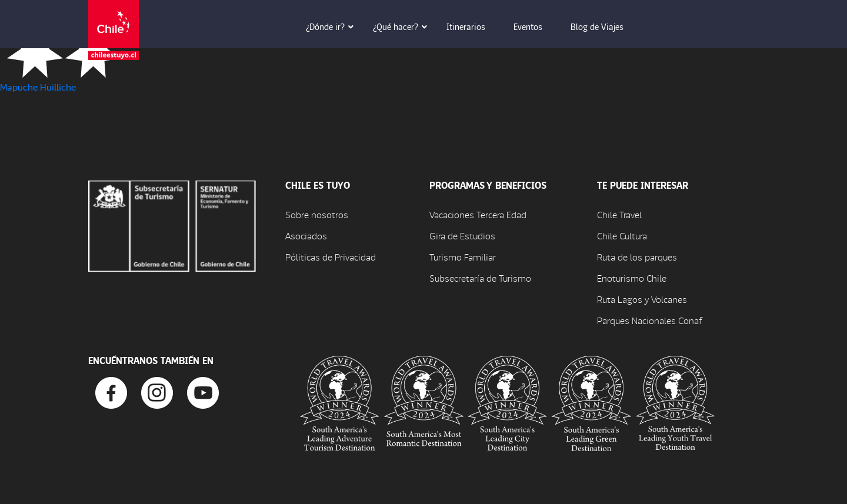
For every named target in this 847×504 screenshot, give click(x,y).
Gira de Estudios (462, 236)
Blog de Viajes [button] (605, 26)
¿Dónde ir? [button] (334, 26)
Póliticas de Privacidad (331, 257)
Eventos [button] (536, 26)
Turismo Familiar (463, 257)
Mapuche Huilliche (38, 87)
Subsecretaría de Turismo (480, 278)
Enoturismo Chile (632, 278)
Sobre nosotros (317, 214)
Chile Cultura (622, 236)
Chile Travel (619, 214)
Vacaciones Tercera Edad (478, 214)
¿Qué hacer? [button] (404, 26)
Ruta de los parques (637, 257)
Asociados (306, 236)
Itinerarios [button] (474, 26)
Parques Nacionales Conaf (649, 320)
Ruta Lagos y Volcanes (642, 299)
